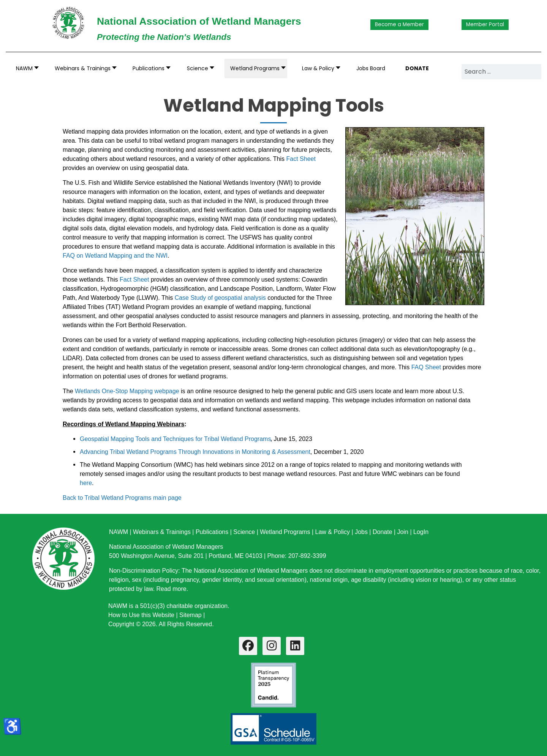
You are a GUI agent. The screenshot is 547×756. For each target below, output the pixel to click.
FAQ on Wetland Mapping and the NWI (115, 256)
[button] (84, 69)
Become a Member (399, 24)
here (86, 483)
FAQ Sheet (426, 367)
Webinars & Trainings (162, 532)
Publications (212, 532)
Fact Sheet (301, 159)
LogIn (421, 532)
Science (244, 532)
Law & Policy (332, 532)
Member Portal (485, 24)
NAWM (119, 532)
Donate (383, 532)
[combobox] (501, 72)
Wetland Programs (285, 532)
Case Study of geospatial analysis (220, 298)
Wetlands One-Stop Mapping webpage (127, 391)
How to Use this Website (141, 615)
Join (403, 532)
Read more (172, 589)
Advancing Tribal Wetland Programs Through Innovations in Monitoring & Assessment (195, 452)
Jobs (361, 532)
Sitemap (191, 615)
